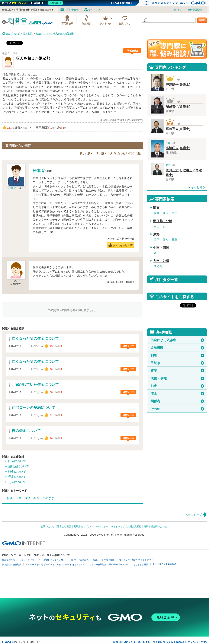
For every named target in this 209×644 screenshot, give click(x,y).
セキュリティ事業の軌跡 (164, 564)
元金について (17, 482)
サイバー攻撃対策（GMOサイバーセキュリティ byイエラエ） (55, 565)
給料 (36, 498)
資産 (177, 371)
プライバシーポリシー (97, 526)
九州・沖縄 (161, 261)
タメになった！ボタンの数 (125, 153)
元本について (17, 477)
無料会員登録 (195, 10)
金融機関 (177, 348)
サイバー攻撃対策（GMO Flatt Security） (109, 565)
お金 (177, 386)
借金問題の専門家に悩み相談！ (177, 49)
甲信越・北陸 (163, 221)
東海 (156, 234)
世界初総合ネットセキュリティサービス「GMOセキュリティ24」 (34, 560)
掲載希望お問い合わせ (155, 526)
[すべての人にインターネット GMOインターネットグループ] (179, 3)
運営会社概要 (64, 526)
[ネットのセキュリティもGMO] (33, 3)
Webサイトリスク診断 (104, 560)
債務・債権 (177, 378)
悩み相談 (86, 23)
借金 (19, 498)
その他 (177, 409)
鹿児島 (158, 266)
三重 (174, 240)
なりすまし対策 (141, 565)
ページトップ (193, 515)
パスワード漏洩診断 (79, 560)
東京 (174, 213)
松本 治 (12, 188)
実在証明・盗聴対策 (12, 565)
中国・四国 (161, 248)
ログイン (177, 10)
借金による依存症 (177, 340)
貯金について (17, 461)
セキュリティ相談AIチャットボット (136, 560)
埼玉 (165, 213)
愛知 (165, 240)
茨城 (157, 213)
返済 (28, 498)
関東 (156, 208)
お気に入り (125, 23)
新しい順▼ (86, 153)
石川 (165, 226)
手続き (177, 363)
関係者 (177, 401)
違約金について (19, 466)
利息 (177, 355)
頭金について (17, 472)
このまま (48, 498)
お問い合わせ (71, 10)
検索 (202, 20)
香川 (157, 253)
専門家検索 (67, 23)
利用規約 (78, 526)
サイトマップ (95, 10)
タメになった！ (123, 245)
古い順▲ (101, 153)
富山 (157, 226)
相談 (10, 498)
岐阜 (157, 240)
